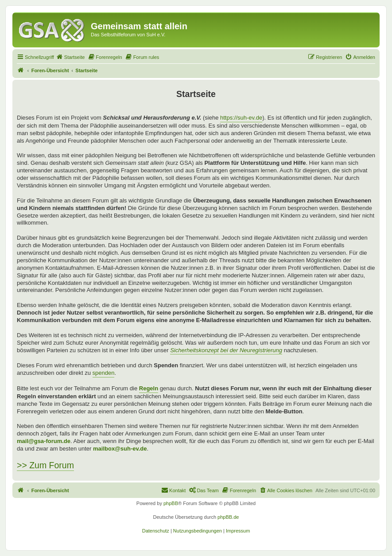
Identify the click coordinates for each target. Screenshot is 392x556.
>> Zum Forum (45, 465)
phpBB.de (228, 517)
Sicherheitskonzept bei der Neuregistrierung (226, 350)
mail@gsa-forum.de (44, 441)
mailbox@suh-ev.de (120, 449)
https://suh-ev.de (241, 118)
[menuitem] (70, 57)
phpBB (171, 503)
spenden (104, 373)
